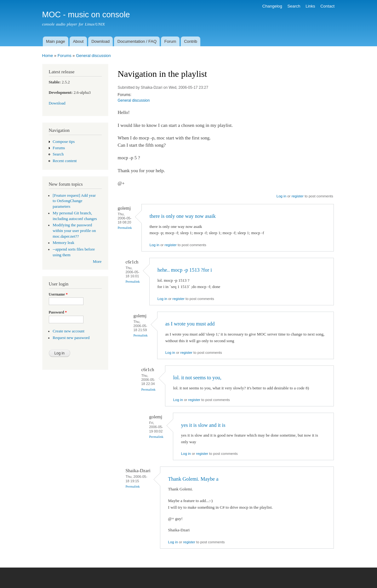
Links (310, 6)
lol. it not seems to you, (197, 378)
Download (100, 41)
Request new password (71, 338)
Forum (170, 41)
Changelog (272, 6)
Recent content (65, 161)
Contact (327, 6)
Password (58, 312)
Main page (56, 41)
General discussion (93, 56)
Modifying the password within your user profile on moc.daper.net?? (74, 231)
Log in (281, 196)
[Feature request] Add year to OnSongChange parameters (74, 201)
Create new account (69, 331)
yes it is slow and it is (203, 425)
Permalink (125, 228)
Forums (65, 56)
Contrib (191, 41)
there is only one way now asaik (183, 216)
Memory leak (63, 243)
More (97, 262)
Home (48, 56)
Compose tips (64, 142)
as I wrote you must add (190, 324)
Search (294, 6)
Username (58, 294)
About (78, 41)
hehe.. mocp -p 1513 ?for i (185, 270)
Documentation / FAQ (137, 41)
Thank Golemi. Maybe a (193, 479)
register (298, 196)
